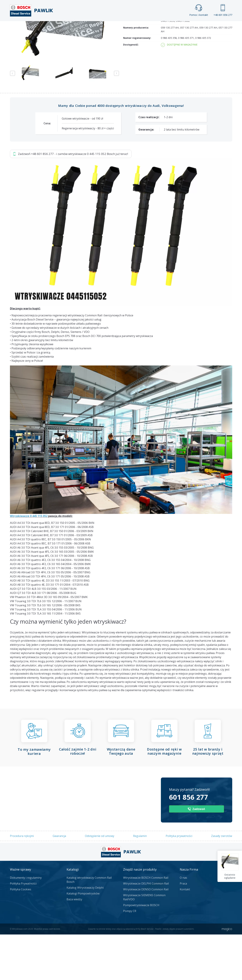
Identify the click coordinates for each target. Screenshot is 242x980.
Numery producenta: (136, 111)
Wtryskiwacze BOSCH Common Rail (146, 961)
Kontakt (164, 27)
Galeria (108, 27)
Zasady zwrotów (222, 919)
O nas (183, 961)
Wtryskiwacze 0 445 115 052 (29, 599)
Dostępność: (131, 128)
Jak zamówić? (76, 64)
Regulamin (140, 919)
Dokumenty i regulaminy (26, 961)
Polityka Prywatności (23, 967)
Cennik (144, 27)
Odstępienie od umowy (100, 919)
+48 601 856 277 (223, 10)
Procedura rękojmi (22, 919)
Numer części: (132, 100)
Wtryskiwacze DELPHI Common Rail (146, 967)
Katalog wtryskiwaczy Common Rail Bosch (89, 963)
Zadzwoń (34, 64)
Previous (13, 156)
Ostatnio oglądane (230, 876)
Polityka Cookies (21, 972)
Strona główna (83, 27)
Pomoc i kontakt (199, 10)
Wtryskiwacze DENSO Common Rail (146, 972)
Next (116, 156)
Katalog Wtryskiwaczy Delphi (85, 971)
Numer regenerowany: (137, 121)
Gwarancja (59, 919)
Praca (126, 27)
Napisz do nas (112, 64)
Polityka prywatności (179, 919)
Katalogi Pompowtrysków (83, 977)
